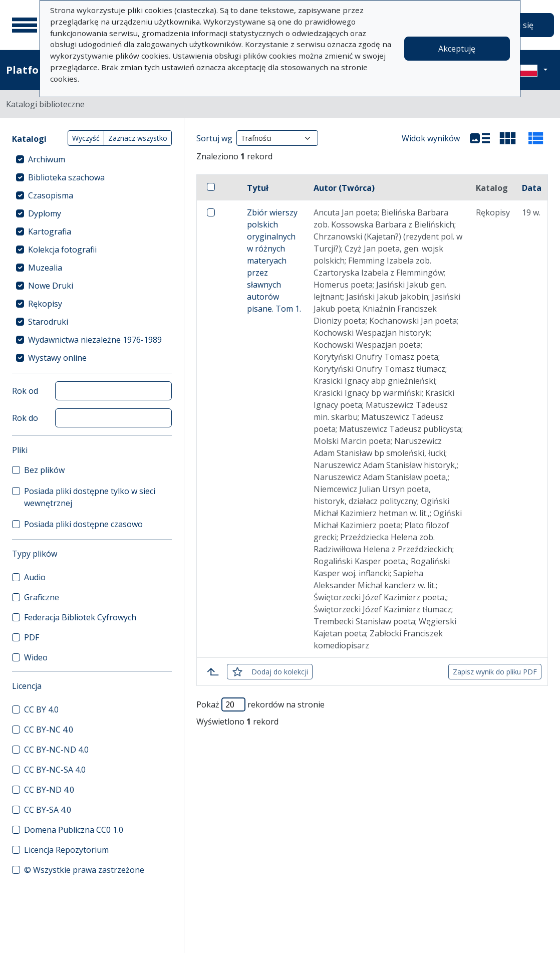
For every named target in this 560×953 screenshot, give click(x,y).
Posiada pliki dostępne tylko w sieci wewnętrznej (90, 497)
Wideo (36, 657)
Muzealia (45, 268)
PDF (32, 637)
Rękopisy (45, 304)
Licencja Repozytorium (66, 850)
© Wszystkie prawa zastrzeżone (84, 870)
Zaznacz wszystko (138, 138)
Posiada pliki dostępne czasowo (83, 524)
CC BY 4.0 (41, 709)
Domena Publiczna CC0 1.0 (74, 830)
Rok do (25, 418)
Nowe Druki (51, 286)
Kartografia (50, 231)
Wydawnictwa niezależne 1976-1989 (95, 340)
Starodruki (48, 322)
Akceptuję (457, 49)
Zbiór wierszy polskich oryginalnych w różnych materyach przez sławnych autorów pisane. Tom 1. (274, 261)
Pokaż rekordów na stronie (260, 704)
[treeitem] (92, 159)
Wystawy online (57, 358)
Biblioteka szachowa (66, 177)
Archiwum (47, 159)
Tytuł (258, 188)
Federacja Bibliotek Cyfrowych (80, 617)
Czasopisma (51, 195)
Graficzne (42, 597)
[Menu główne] (25, 25)
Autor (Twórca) (344, 188)
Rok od (25, 391)
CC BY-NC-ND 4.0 (56, 750)
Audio (35, 577)
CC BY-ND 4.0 (49, 790)
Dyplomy (45, 213)
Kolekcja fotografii (62, 250)
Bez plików (44, 470)
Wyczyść (86, 138)
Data (532, 188)
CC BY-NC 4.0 (49, 730)
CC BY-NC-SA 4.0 (55, 770)
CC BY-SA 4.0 (48, 810)
